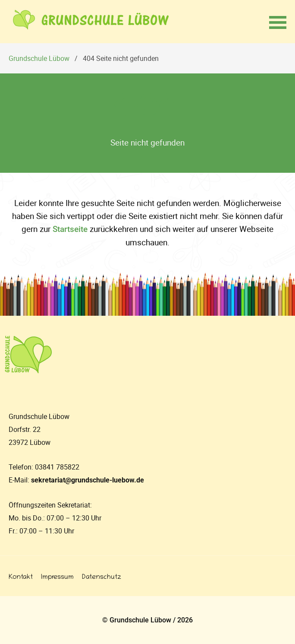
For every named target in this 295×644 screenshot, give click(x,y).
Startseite (70, 229)
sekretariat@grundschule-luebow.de (88, 480)
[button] (278, 22)
